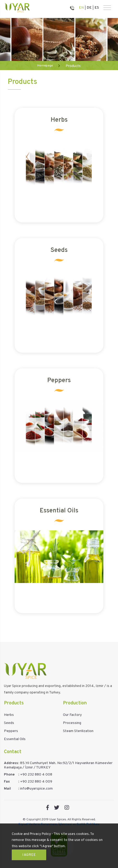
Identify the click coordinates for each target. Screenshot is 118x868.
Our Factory (72, 715)
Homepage (45, 66)
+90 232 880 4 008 (36, 775)
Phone (9, 775)
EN (81, 8)
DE (89, 8)
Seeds (9, 723)
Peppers (11, 731)
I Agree (29, 855)
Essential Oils (15, 739)
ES (97, 8)
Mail (7, 789)
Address (11, 763)
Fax (7, 782)
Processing (72, 723)
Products (73, 66)
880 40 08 (73, 8)
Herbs (9, 715)
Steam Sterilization (78, 731)
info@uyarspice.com (36, 789)
